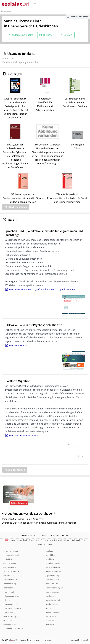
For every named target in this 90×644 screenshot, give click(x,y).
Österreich (11, 540)
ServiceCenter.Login (29, 535)
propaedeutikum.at (11, 604)
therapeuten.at (9, 625)
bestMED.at (8, 559)
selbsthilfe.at (51, 617)
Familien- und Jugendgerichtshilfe (20, 62)
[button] (86, 4)
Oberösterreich (20, 26)
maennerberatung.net (54, 588)
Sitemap (44, 535)
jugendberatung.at (53, 576)
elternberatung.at (53, 563)
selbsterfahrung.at (11, 617)
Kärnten (31, 540)
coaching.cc (50, 559)
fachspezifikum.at (53, 567)
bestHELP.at (50, 555)
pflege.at (7, 600)
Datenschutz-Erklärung (30, 640)
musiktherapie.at (52, 592)
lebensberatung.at (11, 584)
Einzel (38, 21)
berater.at (49, 551)
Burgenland (22, 540)
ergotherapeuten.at (11, 567)
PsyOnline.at (9, 612)
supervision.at (51, 621)
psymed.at (50, 608)
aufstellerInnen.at (11, 551)
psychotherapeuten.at (12, 608)
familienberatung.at (11, 572)
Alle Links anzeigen (15, 470)
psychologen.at (52, 604)
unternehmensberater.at (13, 629)
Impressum (47, 640)
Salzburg (67, 540)
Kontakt (65, 535)
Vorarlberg (42, 544)
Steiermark (76, 540)
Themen (8, 11)
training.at (50, 625)
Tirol (83, 540)
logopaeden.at (9, 588)
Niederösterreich (42, 540)
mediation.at (9, 592)
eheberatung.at (10, 563)
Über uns (55, 535)
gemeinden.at (9, 576)
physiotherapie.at (53, 600)
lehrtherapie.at (52, 584)
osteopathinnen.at (11, 596)
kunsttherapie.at (52, 580)
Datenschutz (9, 59)
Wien (50, 544)
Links (11, 220)
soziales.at (8, 621)
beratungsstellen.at (11, 555)
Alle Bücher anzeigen (16, 207)
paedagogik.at (51, 596)
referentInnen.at (52, 612)
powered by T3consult (80, 640)
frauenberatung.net (54, 572)
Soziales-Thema (17, 21)
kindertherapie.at (10, 580)
